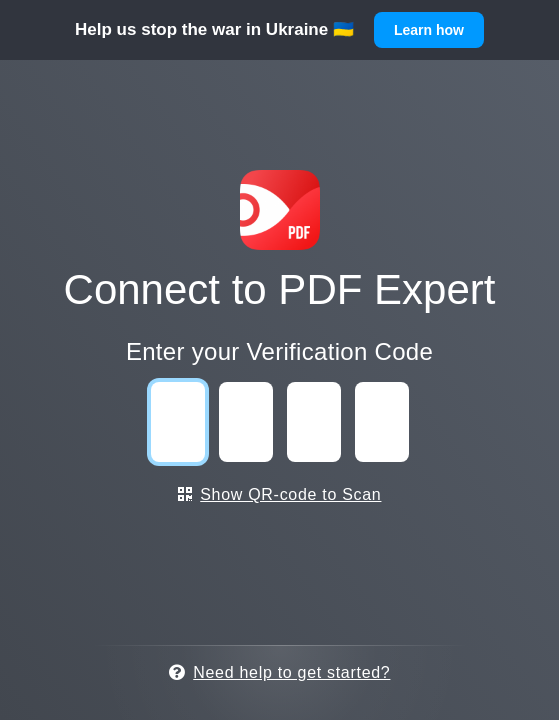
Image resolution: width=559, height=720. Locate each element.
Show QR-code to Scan (280, 494)
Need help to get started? (280, 672)
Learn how (429, 30)
